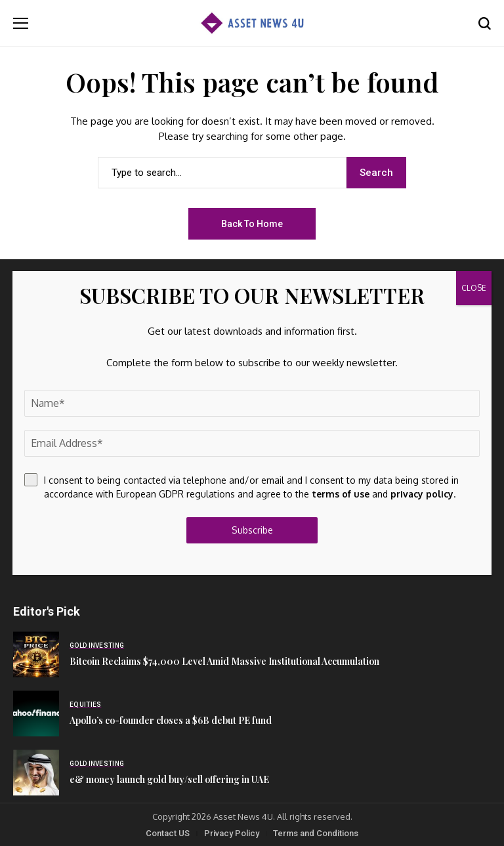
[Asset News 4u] (252, 23)
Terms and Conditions (316, 833)
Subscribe (252, 530)
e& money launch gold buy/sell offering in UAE (169, 779)
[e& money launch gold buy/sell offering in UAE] (36, 772)
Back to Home (252, 224)
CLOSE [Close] (474, 288)
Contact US (168, 833)
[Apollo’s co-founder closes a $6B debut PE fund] (36, 713)
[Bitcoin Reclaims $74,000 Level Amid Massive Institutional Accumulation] (36, 654)
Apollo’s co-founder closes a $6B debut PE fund (171, 720)
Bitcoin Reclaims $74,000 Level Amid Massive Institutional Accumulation (224, 661)
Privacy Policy (232, 833)
